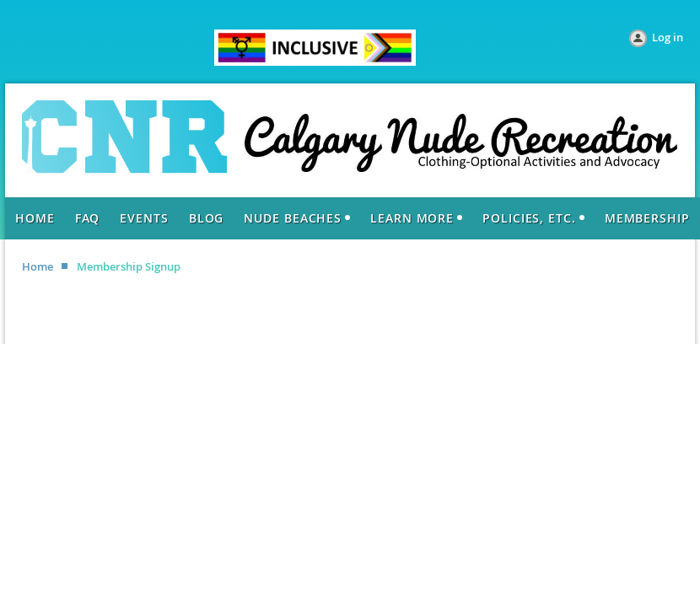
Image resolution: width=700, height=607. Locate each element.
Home (38, 266)
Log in (668, 37)
